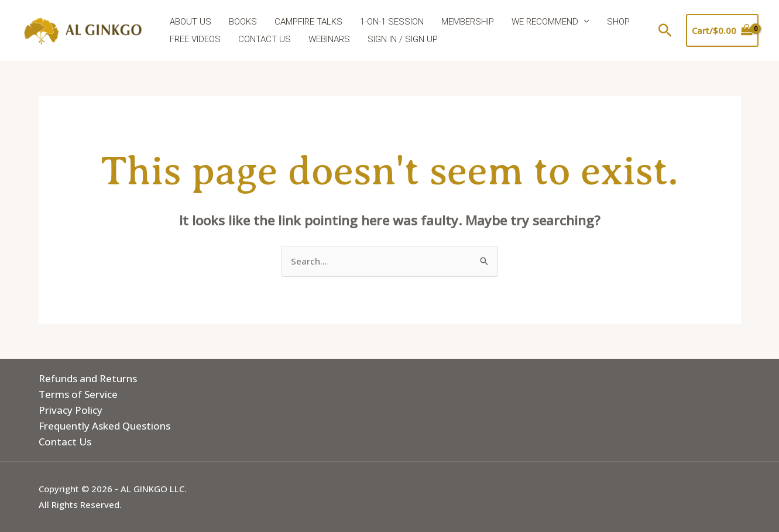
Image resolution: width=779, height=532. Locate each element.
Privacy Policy (71, 410)
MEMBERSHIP (468, 22)
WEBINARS (329, 39)
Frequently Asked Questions (104, 426)
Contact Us (65, 442)
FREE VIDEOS (195, 39)
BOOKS (243, 22)
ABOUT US (191, 22)
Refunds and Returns (88, 378)
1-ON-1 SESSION (392, 22)
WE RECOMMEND (545, 22)
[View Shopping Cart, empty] (722, 31)
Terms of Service (78, 394)
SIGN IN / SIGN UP (403, 39)
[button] (665, 30)
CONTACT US (265, 39)
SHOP (618, 22)
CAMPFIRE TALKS (308, 22)
